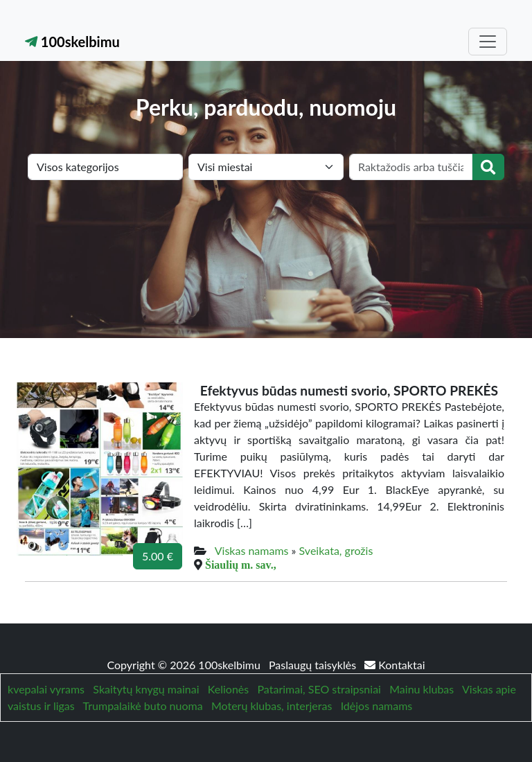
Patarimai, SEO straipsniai (319, 689)
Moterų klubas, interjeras (272, 706)
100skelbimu (72, 42)
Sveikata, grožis (336, 550)
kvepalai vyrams (46, 689)
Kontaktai (394, 665)
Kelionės (228, 689)
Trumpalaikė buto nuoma (143, 706)
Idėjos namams (377, 706)
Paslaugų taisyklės (314, 665)
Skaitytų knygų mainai (146, 689)
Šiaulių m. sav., (241, 565)
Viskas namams (252, 550)
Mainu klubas (422, 689)
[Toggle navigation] (488, 42)
